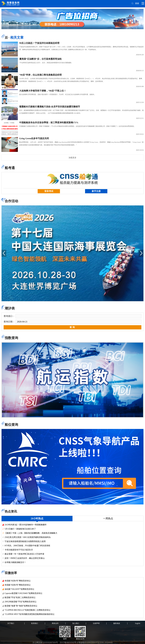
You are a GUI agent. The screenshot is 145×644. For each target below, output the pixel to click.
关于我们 (11, 623)
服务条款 (117, 623)
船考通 (10, 168)
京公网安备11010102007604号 (45, 643)
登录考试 (49, 191)
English (138, 623)
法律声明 (96, 623)
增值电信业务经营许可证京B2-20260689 (95, 643)
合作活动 (11, 201)
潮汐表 (10, 308)
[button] (4, 253)
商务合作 (55, 623)
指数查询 (11, 338)
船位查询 (11, 425)
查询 (72, 327)
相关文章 (17, 38)
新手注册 (96, 191)
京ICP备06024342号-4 (69, 643)
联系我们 (35, 623)
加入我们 (76, 623)
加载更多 (72, 158)
